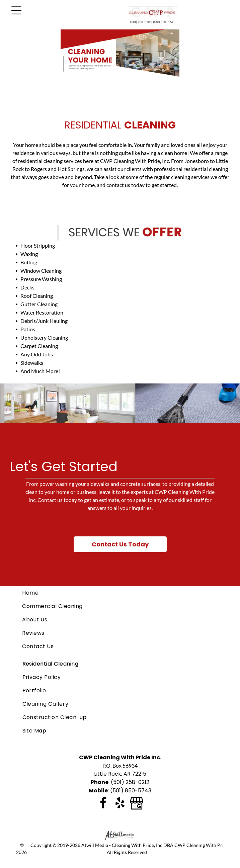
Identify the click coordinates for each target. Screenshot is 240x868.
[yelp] (120, 804)
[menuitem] (120, 593)
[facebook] (103, 804)
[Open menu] (16, 10)
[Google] (137, 804)
